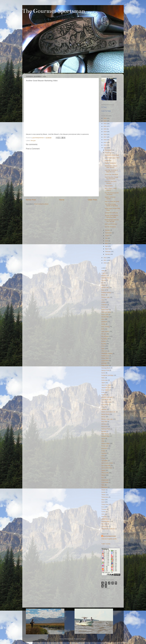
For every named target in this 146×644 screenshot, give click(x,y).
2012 (105, 258)
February (108, 252)
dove (103, 319)
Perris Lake (105, 446)
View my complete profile (109, 539)
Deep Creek (105, 310)
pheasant (104, 448)
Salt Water (105, 461)
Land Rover (105, 400)
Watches (104, 517)
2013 (105, 148)
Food (103, 346)
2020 (105, 129)
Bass (103, 290)
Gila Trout (104, 351)
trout (103, 507)
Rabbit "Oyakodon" (111, 163)
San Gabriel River (107, 468)
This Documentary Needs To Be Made (111, 205)
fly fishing (104, 339)
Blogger (84, 639)
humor (103, 373)
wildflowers (105, 519)
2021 (105, 126)
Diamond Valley (106, 312)
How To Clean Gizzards (112, 201)
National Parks (106, 429)
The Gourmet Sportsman (54, 11)
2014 (105, 145)
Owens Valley (106, 443)
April (107, 246)
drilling (103, 324)
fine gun (33, 140)
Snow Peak (105, 482)
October (108, 230)
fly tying (104, 344)
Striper (103, 490)
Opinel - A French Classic (110, 198)
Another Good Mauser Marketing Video (112, 216)
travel (103, 502)
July (107, 238)
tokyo (103, 500)
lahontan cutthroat (107, 397)
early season (105, 331)
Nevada (104, 431)
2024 (105, 118)
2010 (105, 263)
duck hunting (105, 327)
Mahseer (104, 409)
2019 (105, 132)
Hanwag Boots (106, 368)
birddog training (106, 292)
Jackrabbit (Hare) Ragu (112, 155)
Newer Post (31, 200)
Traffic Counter (106, 544)
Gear (103, 349)
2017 (105, 137)
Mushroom (105, 426)
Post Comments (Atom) (41, 204)
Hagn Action (105, 366)
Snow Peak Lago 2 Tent (112, 158)
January (108, 254)
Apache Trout (105, 278)
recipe (103, 458)
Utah (103, 514)
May (107, 243)
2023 (105, 121)
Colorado (104, 305)
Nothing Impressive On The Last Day (112, 221)
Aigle (103, 271)
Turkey (103, 512)
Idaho (103, 378)
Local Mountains (106, 402)
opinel (103, 439)
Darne (103, 307)
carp (103, 300)
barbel (103, 285)
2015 (105, 142)
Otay (103, 441)
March (107, 249)
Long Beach (105, 404)
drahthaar (104, 322)
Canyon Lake (105, 297)
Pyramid (104, 453)
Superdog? (108, 160)
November (108, 153)
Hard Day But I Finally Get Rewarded (111, 178)
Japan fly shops (106, 385)
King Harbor (105, 390)
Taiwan (104, 495)
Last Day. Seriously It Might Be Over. (111, 171)
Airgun (103, 273)
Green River (105, 361)
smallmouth (105, 480)
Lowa (103, 407)
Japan (103, 383)
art (102, 283)
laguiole (104, 395)
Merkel (103, 417)
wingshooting (105, 521)
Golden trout (105, 356)
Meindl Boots (105, 414)
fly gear (104, 341)
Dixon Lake (105, 314)
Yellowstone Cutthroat (108, 529)
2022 (105, 124)
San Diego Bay (106, 465)
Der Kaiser (104, 107)
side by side (105, 473)
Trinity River (105, 504)
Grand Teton (105, 358)
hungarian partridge (107, 375)
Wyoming (104, 524)
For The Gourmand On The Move (112, 194)
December (108, 150)
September (109, 233)
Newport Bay (105, 436)
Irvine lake (105, 380)
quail (103, 456)
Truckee (104, 509)
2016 (105, 140)
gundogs (104, 363)
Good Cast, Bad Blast (111, 174)
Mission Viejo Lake (107, 419)
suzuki (103, 492)
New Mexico (105, 434)
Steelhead (104, 487)
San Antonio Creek (107, 463)
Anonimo (104, 275)
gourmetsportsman (110, 536)
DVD (103, 329)
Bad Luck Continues (111, 224)
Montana (104, 424)
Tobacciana (105, 497)
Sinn (103, 478)
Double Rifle (105, 317)
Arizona (104, 280)
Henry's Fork (105, 370)
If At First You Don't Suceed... (111, 182)
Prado (103, 451)
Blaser (103, 295)
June (107, 241)
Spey (103, 485)
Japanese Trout (106, 387)
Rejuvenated (109, 186)
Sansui (103, 470)
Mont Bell (104, 422)
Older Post (92, 200)
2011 (105, 260)
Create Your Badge (106, 111)
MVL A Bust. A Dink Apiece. (111, 189)
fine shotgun (105, 336)
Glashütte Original (107, 353)
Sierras (104, 475)
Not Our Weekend (110, 227)
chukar (103, 302)
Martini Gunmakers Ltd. (108, 412)
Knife (103, 392)
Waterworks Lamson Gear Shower (111, 167)
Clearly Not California (111, 213)
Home (62, 200)
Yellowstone (105, 526)
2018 (105, 134)
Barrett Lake (105, 288)
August (107, 235)
